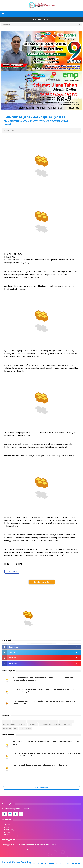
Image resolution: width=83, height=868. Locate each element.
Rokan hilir (67, 725)
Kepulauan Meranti (67, 721)
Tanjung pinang (25, 728)
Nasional (58, 725)
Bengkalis (7, 721)
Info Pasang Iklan (41, 788)
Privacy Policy (9, 830)
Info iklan (7, 835)
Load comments (42, 582)
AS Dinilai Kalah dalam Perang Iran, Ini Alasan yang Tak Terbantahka (40, 765)
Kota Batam (22, 725)
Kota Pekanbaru (9, 725)
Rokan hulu (7, 728)
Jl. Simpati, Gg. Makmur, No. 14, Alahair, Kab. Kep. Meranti (58, 863)
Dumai (23, 721)
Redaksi (7, 827)
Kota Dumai (33, 725)
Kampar (54, 721)
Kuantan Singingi (46, 725)
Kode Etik (7, 824)
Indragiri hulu (44, 721)
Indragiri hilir (32, 721)
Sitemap (7, 832)
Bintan (15, 721)
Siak (15, 728)
